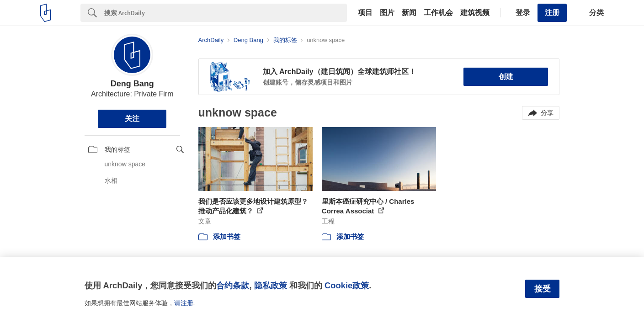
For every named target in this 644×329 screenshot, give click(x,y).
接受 (543, 289)
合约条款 (233, 285)
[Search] (226, 13)
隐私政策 (271, 285)
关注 (132, 119)
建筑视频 (475, 13)
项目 (365, 13)
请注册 (184, 303)
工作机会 (438, 13)
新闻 (409, 13)
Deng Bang (132, 84)
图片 (387, 13)
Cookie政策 (347, 285)
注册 (552, 13)
